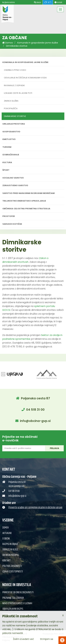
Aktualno (7, 533)
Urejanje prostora (14, 124)
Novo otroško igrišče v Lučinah (17, 603)
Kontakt (6, 561)
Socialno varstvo (13, 178)
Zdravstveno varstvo (15, 185)
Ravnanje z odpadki (14, 85)
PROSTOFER (9, 216)
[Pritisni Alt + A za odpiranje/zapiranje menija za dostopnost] (62, 640)
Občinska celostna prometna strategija (26, 209)
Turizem (7, 147)
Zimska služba (11, 101)
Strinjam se (47, 639)
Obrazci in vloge (10, 550)
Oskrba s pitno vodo (15, 70)
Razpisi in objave (10, 544)
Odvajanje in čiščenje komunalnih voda (25, 78)
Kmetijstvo (9, 139)
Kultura (7, 162)
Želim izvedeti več (23, 639)
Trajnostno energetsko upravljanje (24, 201)
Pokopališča (11, 108)
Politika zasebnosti (12, 566)
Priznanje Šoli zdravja (13, 598)
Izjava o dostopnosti (13, 572)
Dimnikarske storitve (17, 46)
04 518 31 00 (35, 410)
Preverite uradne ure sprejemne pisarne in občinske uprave (35, 508)
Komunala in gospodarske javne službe (38, 43)
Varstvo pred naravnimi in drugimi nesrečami (29, 193)
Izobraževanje (11, 155)
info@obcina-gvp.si (35, 421)
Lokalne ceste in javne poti (18, 93)
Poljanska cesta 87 (35, 398)
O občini (6, 539)
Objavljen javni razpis (13, 609)
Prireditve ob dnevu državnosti (18, 592)
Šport (6, 170)
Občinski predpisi (11, 555)
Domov (8, 43)
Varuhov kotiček (12, 224)
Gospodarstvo (11, 132)
